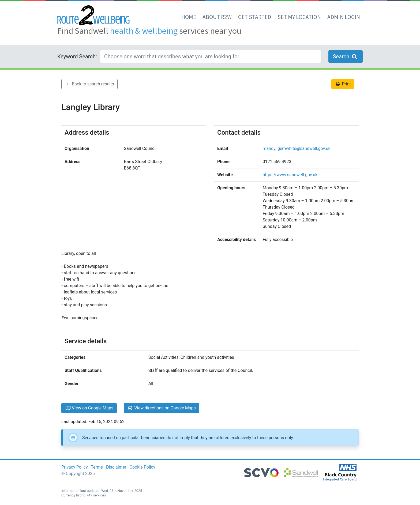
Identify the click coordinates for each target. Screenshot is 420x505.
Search (346, 56)
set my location (299, 17)
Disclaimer (116, 467)
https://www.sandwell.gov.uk (290, 175)
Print (343, 84)
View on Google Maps (89, 408)
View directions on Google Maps (162, 408)
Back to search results (89, 84)
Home (189, 17)
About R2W (217, 17)
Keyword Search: (77, 56)
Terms (97, 467)
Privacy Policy (75, 467)
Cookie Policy (142, 467)
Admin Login (344, 17)
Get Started (255, 17)
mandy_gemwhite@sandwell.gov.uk (297, 148)
